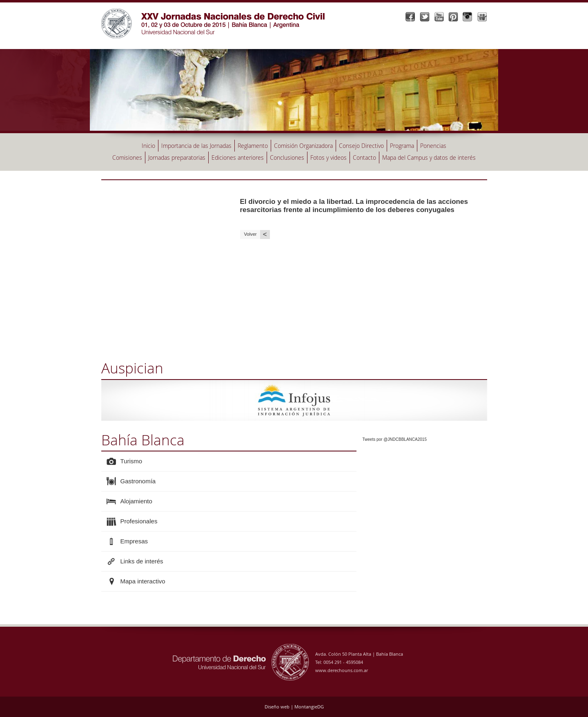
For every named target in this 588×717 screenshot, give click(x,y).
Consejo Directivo (361, 146)
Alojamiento (136, 501)
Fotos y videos (329, 157)
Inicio (148, 146)
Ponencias (433, 146)
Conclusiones (287, 157)
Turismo (131, 461)
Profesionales (139, 521)
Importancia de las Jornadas (196, 146)
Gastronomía (138, 481)
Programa (402, 146)
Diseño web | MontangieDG (294, 707)
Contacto (364, 157)
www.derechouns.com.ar (342, 670)
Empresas (134, 541)
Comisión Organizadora (303, 146)
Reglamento (253, 146)
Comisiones (127, 157)
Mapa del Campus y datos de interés (429, 157)
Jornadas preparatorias (177, 157)
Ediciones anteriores (238, 157)
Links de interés (142, 561)
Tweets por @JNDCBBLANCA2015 (395, 439)
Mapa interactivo (143, 581)
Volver (257, 234)
